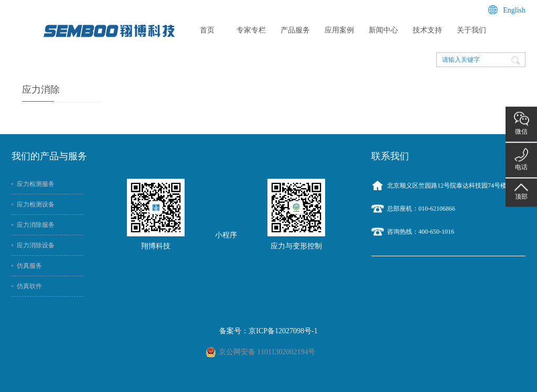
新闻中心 (383, 30)
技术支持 (427, 30)
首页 (207, 30)
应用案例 (339, 30)
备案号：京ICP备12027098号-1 (268, 331)
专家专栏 (251, 30)
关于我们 (471, 30)
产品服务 (295, 30)
